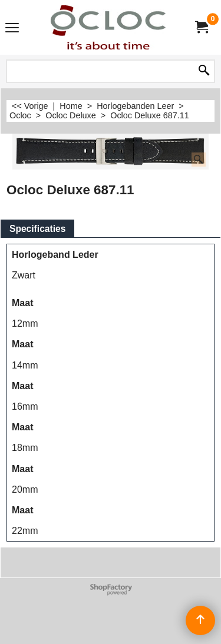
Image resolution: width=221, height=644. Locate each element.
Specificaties (37, 229)
